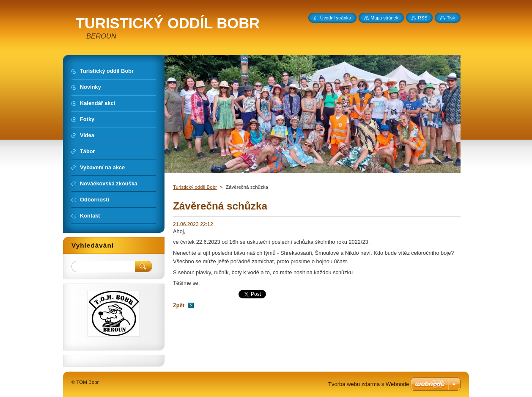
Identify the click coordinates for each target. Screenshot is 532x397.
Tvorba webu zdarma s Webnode (369, 384)
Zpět (179, 305)
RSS (422, 18)
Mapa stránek (384, 18)
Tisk (451, 18)
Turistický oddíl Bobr (195, 187)
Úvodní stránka (336, 18)
